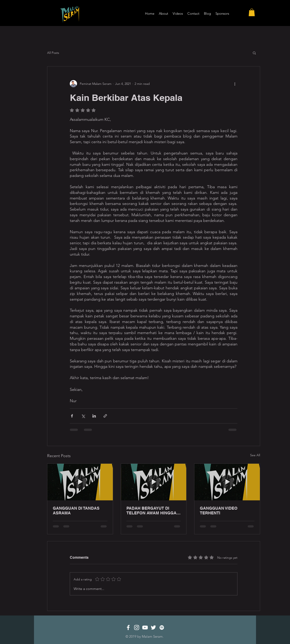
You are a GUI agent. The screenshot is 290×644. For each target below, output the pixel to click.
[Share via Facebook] (72, 416)
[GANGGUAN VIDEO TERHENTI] (227, 482)
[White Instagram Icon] (137, 627)
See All (255, 455)
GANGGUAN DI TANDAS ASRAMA (76, 511)
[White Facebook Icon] (128, 627)
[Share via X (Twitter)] (83, 416)
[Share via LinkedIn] (94, 416)
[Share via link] (105, 416)
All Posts (53, 53)
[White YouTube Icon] (145, 627)
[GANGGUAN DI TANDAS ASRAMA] (80, 482)
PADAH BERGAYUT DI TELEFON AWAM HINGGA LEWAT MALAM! (151, 511)
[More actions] (235, 84)
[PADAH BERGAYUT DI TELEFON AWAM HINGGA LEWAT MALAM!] (154, 482)
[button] (252, 12)
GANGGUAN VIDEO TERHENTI (219, 511)
